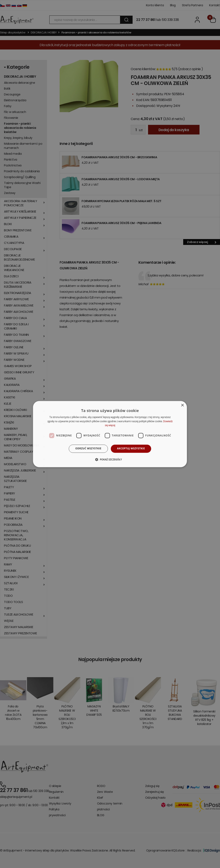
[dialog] (110, 434)
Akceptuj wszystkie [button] (131, 449)
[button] (110, 459)
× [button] (182, 405)
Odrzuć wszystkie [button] (88, 449)
